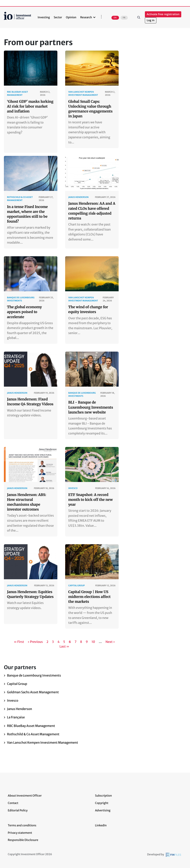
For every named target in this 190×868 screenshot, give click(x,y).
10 (94, 642)
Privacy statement (20, 833)
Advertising (103, 810)
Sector (58, 17)
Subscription (104, 796)
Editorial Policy (18, 810)
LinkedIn (101, 825)
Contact (13, 803)
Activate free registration (163, 14)
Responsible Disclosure (23, 840)
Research (86, 17)
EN (115, 18)
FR (124, 18)
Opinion (71, 17)
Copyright (102, 803)
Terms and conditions (22, 825)
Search (139, 17)
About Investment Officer (25, 796)
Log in (151, 20)
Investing (44, 17)
